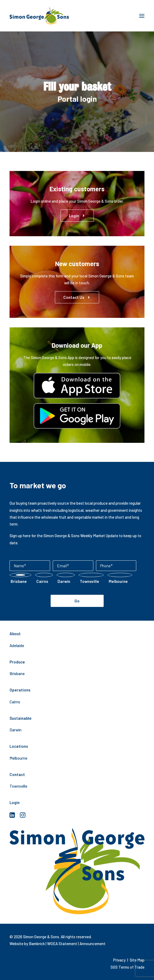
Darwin (16, 730)
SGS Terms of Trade (127, 967)
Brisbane (17, 674)
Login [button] (77, 216)
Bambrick (37, 944)
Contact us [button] (77, 297)
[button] (142, 16)
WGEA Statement (62, 944)
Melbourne (18, 758)
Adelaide (17, 645)
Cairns (15, 702)
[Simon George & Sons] (39, 16)
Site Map (137, 960)
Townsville (18, 786)
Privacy (119, 960)
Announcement (93, 944)
